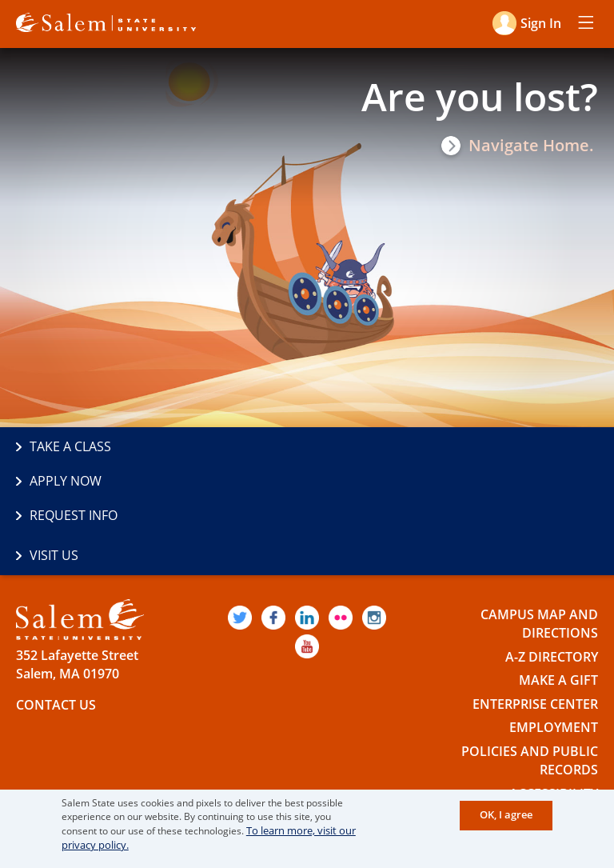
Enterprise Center (535, 631)
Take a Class (70, 447)
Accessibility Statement (554, 730)
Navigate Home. (531, 146)
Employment (554, 655)
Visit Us (345, 482)
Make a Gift (558, 608)
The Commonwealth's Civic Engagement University (194, 771)
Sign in (540, 23)
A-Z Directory (552, 584)
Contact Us (56, 633)
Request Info (74, 482)
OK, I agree (507, 816)
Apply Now (357, 447)
